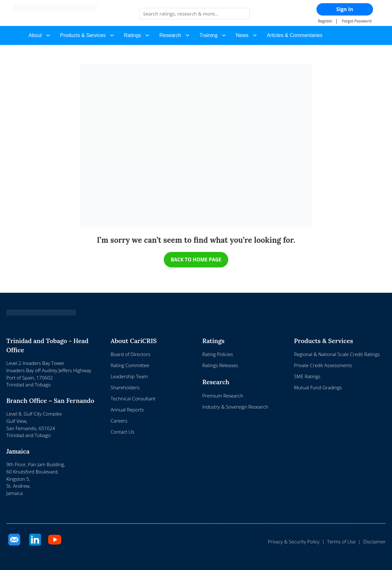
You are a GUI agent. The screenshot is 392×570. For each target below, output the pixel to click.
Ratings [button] (132, 35)
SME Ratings (307, 377)
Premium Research (223, 396)
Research (170, 35)
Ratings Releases (220, 366)
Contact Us (122, 432)
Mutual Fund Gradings (318, 388)
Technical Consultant (133, 399)
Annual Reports (127, 410)
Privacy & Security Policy (294, 542)
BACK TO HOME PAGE (196, 260)
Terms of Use (341, 542)
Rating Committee (130, 366)
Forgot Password (357, 21)
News (242, 35)
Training (208, 35)
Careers (119, 421)
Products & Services (83, 35)
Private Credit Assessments (323, 366)
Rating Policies (218, 354)
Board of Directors (130, 354)
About (35, 35)
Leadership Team (129, 377)
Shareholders (125, 388)
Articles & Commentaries (295, 35)
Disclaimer (374, 542)
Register (325, 21)
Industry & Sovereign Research (235, 407)
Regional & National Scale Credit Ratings (337, 354)
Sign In (345, 9)
